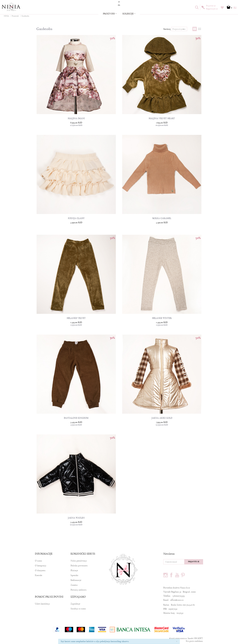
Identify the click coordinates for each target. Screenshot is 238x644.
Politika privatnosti (79, 566)
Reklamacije (76, 580)
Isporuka (74, 575)
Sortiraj (167, 29)
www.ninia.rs (181, 638)
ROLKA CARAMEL (162, 218)
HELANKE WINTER (162, 318)
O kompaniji (41, 566)
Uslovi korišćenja (42, 604)
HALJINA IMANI (76, 118)
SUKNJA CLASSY (76, 218)
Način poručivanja (79, 561)
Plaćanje (74, 570)
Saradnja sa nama (78, 609)
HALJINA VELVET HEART (162, 118)
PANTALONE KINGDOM (76, 418)
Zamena (74, 585)
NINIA (6, 16)
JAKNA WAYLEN (76, 518)
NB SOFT (198, 638)
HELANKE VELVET (76, 318)
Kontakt (39, 575)
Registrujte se (212, 9)
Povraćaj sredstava (78, 590)
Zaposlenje (75, 604)
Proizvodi (15, 16)
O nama (38, 561)
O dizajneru (40, 570)
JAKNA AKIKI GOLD (162, 418)
